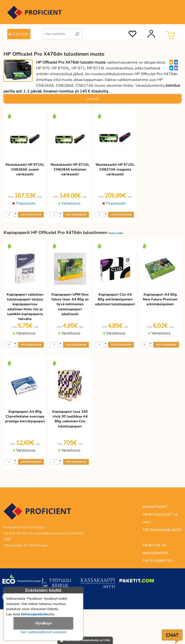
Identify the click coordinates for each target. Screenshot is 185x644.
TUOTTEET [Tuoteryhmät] (19, 34)
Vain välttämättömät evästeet (43, 632)
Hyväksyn (43, 623)
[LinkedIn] (176, 62)
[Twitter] (171, 68)
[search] (77, 32)
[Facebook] (176, 68)
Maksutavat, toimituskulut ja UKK (85, 641)
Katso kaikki (116, 233)
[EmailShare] (171, 62)
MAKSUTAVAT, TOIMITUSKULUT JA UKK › (160, 515)
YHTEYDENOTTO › (159, 561)
